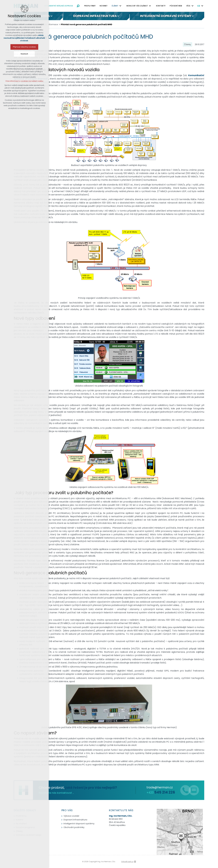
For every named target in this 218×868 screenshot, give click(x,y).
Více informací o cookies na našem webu (23, 81)
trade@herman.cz (160, 787)
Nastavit (23, 54)
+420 (161, 793)
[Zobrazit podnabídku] (120, 6)
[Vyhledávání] (78, 6)
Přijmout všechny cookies (23, 47)
